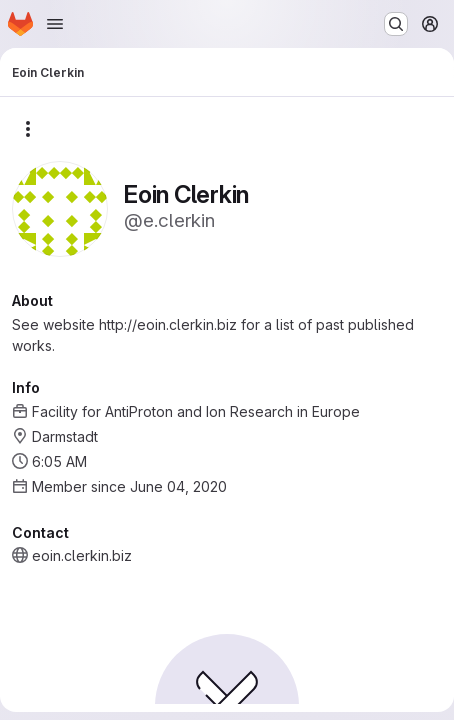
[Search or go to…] (396, 24)
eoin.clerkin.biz (82, 555)
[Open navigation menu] (55, 24)
